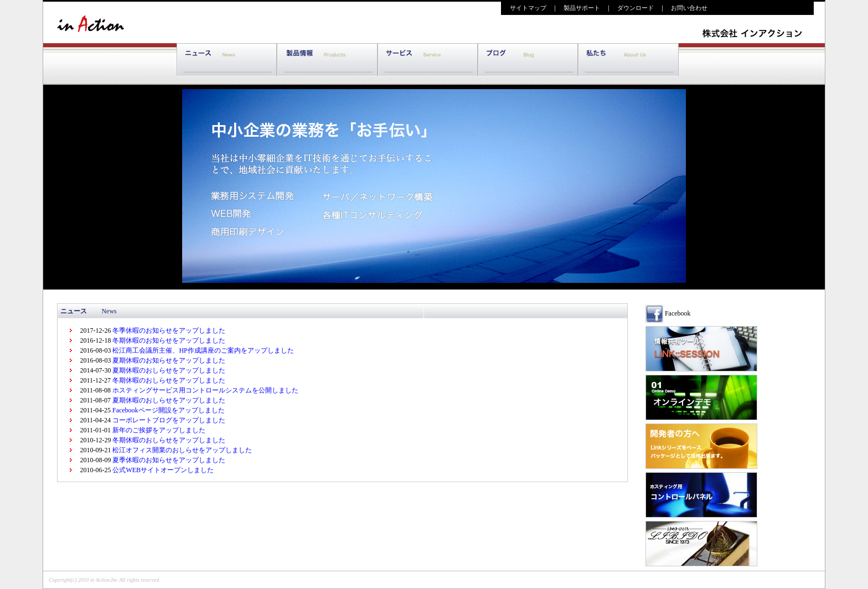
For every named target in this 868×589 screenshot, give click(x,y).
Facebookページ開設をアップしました (168, 410)
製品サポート (582, 8)
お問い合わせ (692, 8)
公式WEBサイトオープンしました (162, 470)
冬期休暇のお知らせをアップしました (168, 340)
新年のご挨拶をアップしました (158, 430)
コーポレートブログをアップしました (168, 420)
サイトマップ (525, 8)
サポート (428, 60)
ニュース (227, 60)
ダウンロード (635, 8)
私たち (628, 60)
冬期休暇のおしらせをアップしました (168, 380)
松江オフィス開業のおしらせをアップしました (181, 450)
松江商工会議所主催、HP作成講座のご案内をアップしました (202, 350)
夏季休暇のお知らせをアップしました (168, 460)
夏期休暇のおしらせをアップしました (168, 370)
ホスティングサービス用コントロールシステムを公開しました (205, 390)
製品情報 (327, 60)
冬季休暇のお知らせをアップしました (168, 330)
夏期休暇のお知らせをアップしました (168, 360)
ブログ (528, 60)
